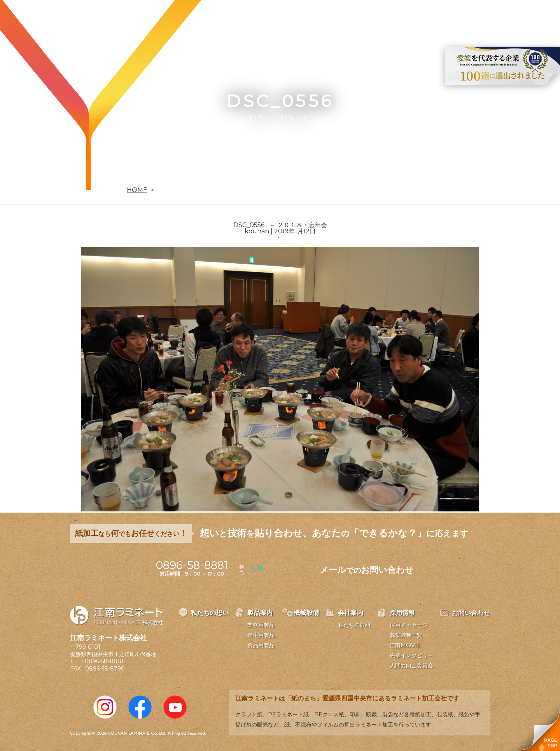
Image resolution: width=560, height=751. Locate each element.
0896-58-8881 (104, 661)
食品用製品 (261, 645)
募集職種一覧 (406, 635)
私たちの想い (227, 18)
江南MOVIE (405, 645)
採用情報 (414, 18)
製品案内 (278, 18)
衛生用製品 (261, 635)
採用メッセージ (409, 625)
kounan (257, 231)
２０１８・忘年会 (298, 225)
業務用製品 (261, 625)
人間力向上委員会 (411, 665)
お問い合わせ (465, 18)
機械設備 (324, 18)
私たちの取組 (354, 625)
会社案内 (369, 18)
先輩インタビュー (411, 655)
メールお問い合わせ (367, 570)
